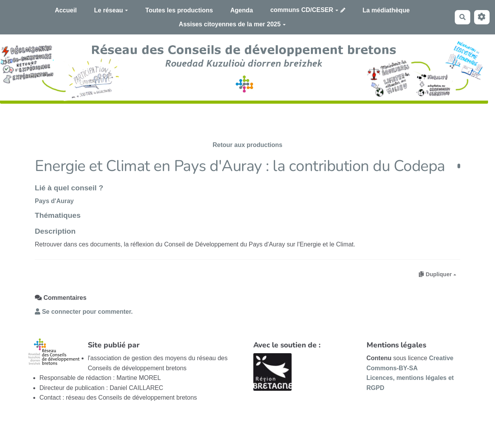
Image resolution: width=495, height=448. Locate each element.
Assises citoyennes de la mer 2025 (232, 24)
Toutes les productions (179, 10)
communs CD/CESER (304, 10)
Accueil (66, 10)
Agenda (242, 10)
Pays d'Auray (54, 201)
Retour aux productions (247, 145)
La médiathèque (386, 10)
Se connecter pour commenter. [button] (84, 312)
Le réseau (111, 10)
